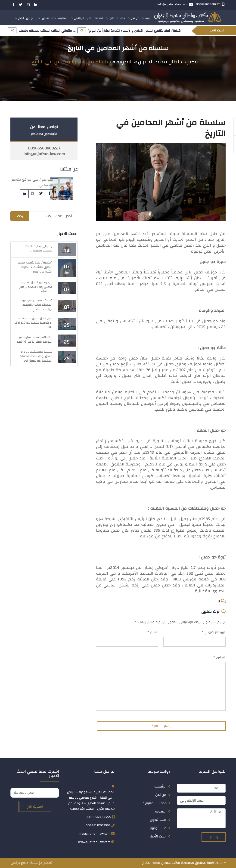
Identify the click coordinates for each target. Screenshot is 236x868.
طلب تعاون (49, 18)
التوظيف (63, 18)
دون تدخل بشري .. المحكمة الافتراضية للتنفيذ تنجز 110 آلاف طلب (33, 323)
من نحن (135, 18)
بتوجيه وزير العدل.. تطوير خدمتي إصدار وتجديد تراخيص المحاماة (35, 287)
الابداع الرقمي (20, 863)
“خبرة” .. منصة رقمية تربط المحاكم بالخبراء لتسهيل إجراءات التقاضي (36, 305)
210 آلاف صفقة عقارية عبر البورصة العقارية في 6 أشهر (35, 339)
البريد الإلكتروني (214, 632)
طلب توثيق (33, 18)
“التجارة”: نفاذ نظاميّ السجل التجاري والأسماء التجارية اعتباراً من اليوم (34, 267)
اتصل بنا (19, 18)
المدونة (99, 18)
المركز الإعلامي (83, 18)
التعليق (219, 657)
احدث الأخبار (158, 836)
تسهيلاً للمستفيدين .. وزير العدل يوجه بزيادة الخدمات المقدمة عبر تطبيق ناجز (36, 356)
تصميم (48, 863)
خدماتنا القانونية (115, 18)
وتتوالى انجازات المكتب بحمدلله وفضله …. (37, 248)
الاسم (153, 632)
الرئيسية (147, 18)
